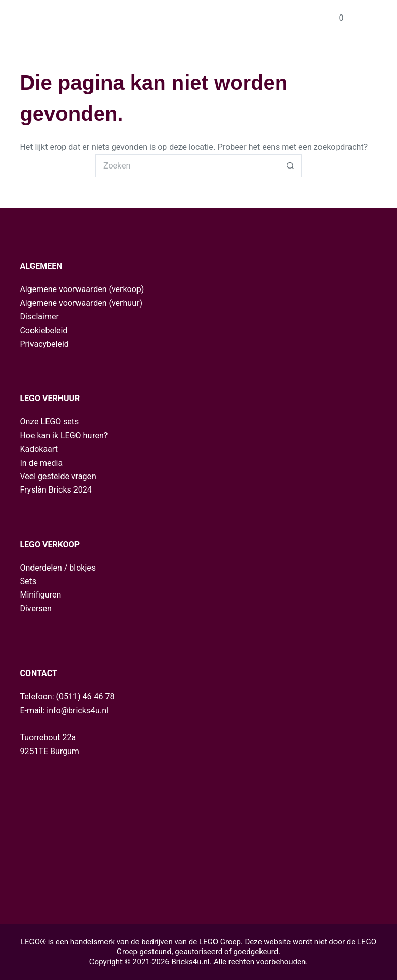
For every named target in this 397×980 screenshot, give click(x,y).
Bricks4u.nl (190, 962)
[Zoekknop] (290, 166)
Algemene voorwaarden (63, 289)
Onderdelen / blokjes (58, 568)
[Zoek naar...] (187, 166)
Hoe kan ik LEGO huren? (64, 435)
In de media (41, 463)
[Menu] (373, 18)
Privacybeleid (44, 344)
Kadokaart (39, 449)
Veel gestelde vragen (58, 476)
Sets (28, 581)
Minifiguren (40, 595)
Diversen (36, 609)
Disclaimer (39, 317)
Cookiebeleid (43, 331)
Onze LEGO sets (49, 422)
